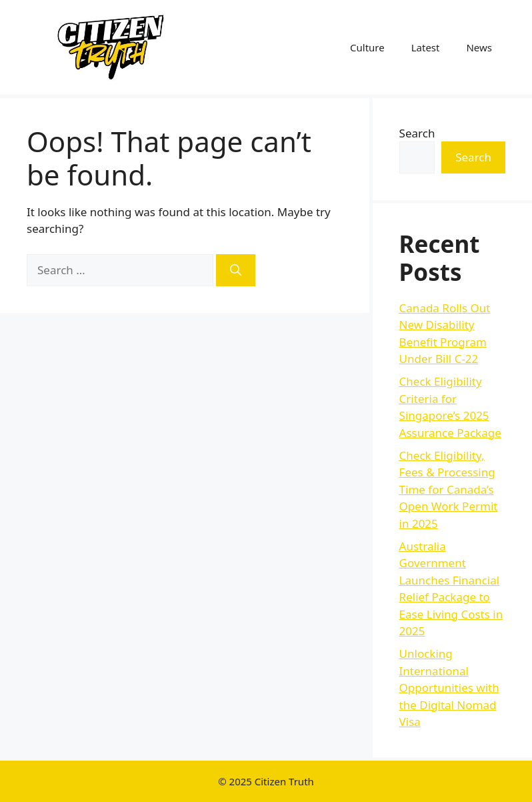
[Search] (236, 270)
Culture (367, 47)
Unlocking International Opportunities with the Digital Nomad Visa (449, 688)
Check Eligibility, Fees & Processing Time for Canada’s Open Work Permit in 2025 (449, 489)
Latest (426, 47)
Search (417, 133)
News (479, 47)
